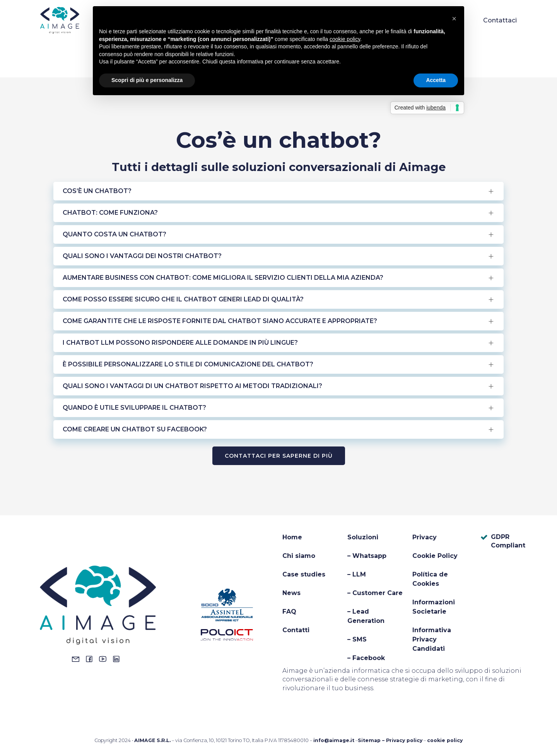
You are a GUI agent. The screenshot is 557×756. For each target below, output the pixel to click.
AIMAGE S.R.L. (152, 740)
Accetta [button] (436, 80)
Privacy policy (404, 740)
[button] (454, 19)
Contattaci (500, 21)
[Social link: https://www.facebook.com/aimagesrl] (91, 659)
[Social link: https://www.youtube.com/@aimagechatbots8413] (105, 659)
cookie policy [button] (345, 39)
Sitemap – (372, 740)
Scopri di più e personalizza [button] (147, 80)
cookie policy (445, 740)
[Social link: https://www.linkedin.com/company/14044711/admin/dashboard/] (118, 659)
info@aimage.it (334, 740)
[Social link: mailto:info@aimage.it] (78, 659)
